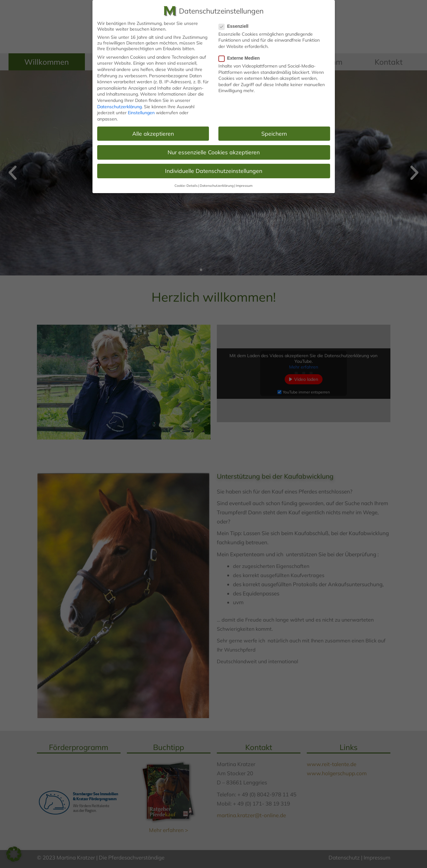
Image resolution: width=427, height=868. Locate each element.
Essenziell (236, 26)
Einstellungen (141, 112)
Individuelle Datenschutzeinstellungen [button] (214, 170)
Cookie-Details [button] (186, 185)
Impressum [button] (244, 185)
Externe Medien (241, 58)
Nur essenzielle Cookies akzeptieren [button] (214, 151)
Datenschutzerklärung (119, 106)
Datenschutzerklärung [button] (217, 185)
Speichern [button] (274, 133)
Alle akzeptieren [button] (153, 133)
